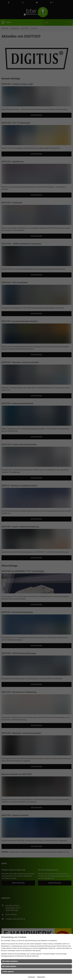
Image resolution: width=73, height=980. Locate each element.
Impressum (32, 977)
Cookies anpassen (8, 972)
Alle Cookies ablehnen (9, 966)
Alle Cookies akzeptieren (10, 961)
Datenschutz (41, 977)
